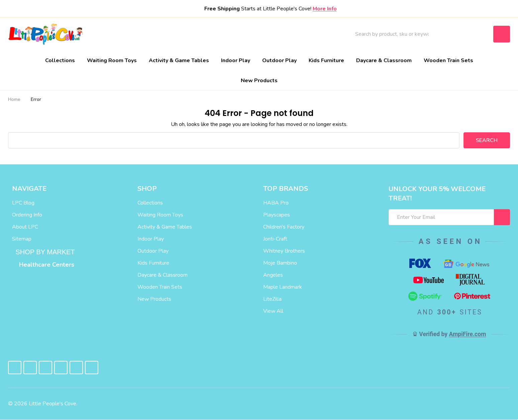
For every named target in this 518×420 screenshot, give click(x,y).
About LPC (25, 227)
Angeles (273, 275)
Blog (216, 34)
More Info (325, 9)
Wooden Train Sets (448, 60)
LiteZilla (272, 299)
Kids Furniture (326, 60)
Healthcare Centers (47, 265)
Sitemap (22, 239)
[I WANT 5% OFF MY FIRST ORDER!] (502, 218)
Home (14, 100)
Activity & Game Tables (179, 60)
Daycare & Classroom (384, 60)
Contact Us (248, 34)
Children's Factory (284, 227)
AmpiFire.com (468, 334)
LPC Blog (23, 203)
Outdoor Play (279, 60)
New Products (259, 81)
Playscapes (277, 215)
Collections (60, 60)
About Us (186, 34)
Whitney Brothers (284, 251)
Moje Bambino (280, 263)
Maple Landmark (283, 287)
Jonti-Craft (275, 239)
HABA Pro (276, 203)
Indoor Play (236, 60)
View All (273, 311)
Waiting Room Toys (112, 60)
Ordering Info (27, 215)
